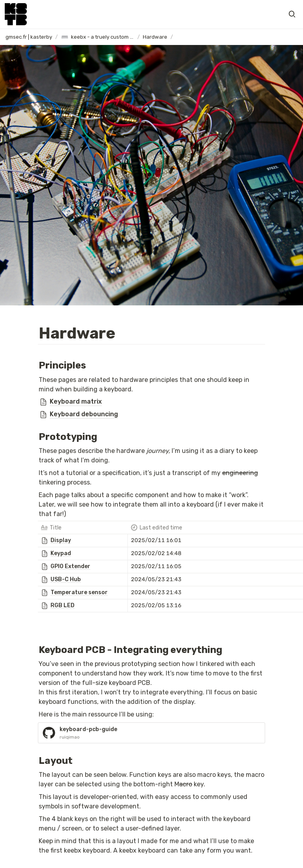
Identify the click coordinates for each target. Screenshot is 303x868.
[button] (292, 14)
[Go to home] (16, 14)
